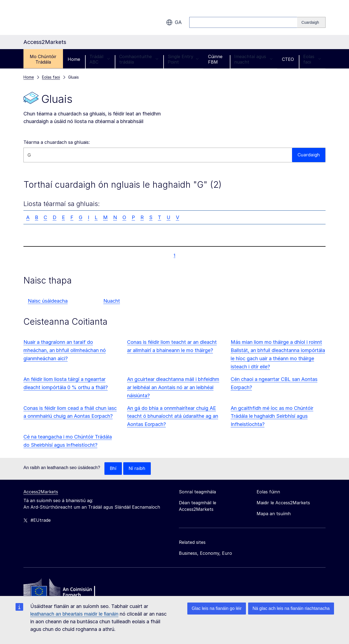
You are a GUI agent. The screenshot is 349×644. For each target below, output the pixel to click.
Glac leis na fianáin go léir (217, 608)
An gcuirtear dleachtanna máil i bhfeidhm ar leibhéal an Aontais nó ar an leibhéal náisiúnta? (173, 387)
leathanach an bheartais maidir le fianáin (74, 614)
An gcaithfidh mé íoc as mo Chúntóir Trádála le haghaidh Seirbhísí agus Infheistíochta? (272, 416)
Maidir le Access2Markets (283, 503)
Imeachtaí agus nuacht (253, 59)
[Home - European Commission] (63, 589)
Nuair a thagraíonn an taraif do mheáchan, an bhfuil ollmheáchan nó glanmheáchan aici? (65, 350)
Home (74, 59)
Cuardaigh (308, 155)
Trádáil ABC (100, 59)
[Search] (311, 22)
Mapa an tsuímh (274, 514)
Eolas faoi (312, 59)
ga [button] (174, 22)
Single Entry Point (183, 59)
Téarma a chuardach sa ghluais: (57, 142)
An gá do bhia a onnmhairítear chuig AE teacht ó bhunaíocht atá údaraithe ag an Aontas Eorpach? (173, 416)
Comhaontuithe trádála (139, 59)
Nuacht (112, 301)
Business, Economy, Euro (205, 553)
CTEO (288, 59)
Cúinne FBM (215, 59)
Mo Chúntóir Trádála (43, 59)
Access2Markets (41, 492)
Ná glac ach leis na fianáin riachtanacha (291, 608)
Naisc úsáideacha (48, 301)
